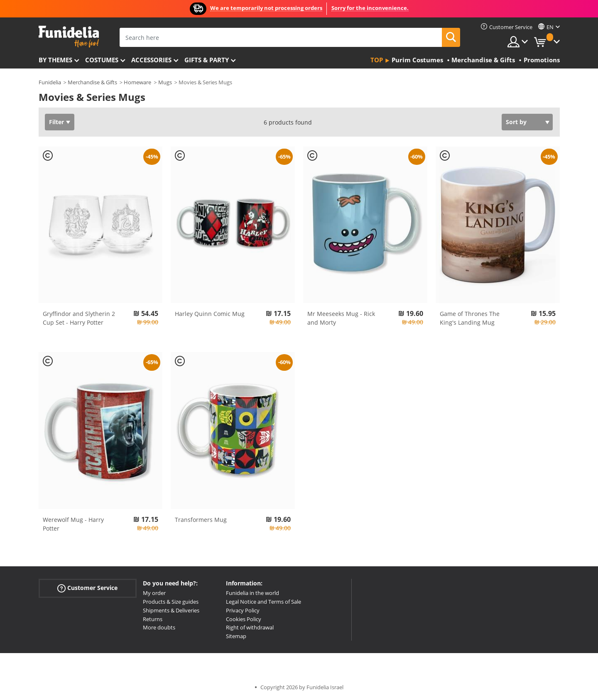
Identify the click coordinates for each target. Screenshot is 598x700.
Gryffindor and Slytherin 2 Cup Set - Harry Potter (79, 318)
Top (377, 60)
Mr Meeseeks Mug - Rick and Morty (341, 318)
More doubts (159, 627)
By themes (55, 60)
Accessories (151, 60)
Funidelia (50, 82)
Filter (56, 122)
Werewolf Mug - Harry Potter (73, 524)
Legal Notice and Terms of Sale (263, 602)
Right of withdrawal (250, 627)
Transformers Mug (201, 520)
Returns (153, 619)
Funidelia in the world (252, 593)
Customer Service (87, 588)
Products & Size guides (171, 602)
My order (154, 593)
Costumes (102, 60)
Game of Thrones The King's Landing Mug (470, 318)
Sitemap (236, 636)
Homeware (137, 82)
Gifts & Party (207, 60)
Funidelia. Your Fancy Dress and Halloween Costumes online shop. (69, 37)
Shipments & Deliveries (171, 610)
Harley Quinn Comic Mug (210, 314)
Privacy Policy (243, 610)
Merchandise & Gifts (92, 82)
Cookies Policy (244, 619)
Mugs (165, 82)
